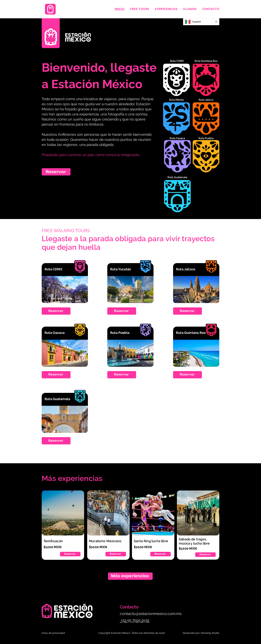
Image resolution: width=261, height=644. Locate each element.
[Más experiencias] (130, 576)
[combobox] (201, 22)
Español (193, 22)
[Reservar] (56, 172)
